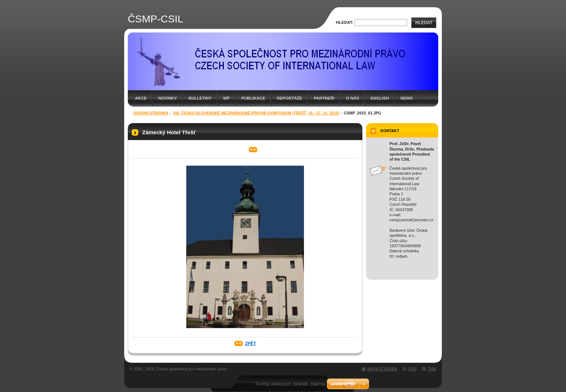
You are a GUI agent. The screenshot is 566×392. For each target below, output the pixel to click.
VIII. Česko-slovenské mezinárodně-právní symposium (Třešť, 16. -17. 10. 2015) (256, 113)
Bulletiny (200, 98)
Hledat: (345, 22)
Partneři (324, 98)
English (380, 98)
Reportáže (289, 98)
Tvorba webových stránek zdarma (290, 384)
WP (226, 98)
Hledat (424, 23)
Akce (141, 98)
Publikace (253, 98)
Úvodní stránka (151, 113)
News (406, 98)
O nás (353, 98)
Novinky (167, 98)
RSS (413, 369)
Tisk (432, 369)
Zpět (251, 344)
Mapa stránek (382, 369)
